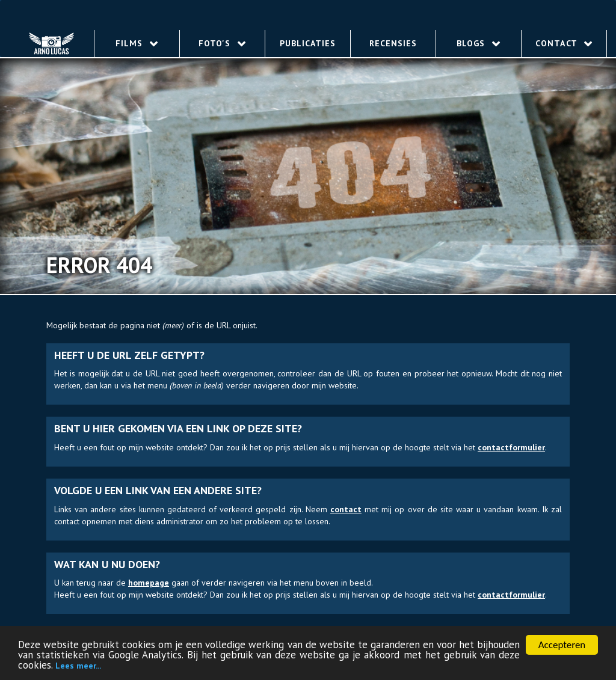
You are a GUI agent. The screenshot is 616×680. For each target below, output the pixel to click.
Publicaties (308, 43)
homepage (149, 583)
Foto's (222, 43)
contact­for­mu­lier (511, 447)
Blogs (479, 43)
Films (137, 43)
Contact (564, 43)
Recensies (393, 43)
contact (346, 509)
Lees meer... (78, 667)
